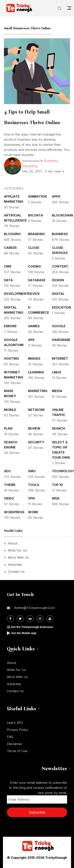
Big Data (36, 215)
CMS (8, 266)
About (13, 543)
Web (56, 498)
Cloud (34, 248)
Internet (60, 358)
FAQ (10, 737)
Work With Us (18, 557)
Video (9, 498)
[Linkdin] (30, 619)
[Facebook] (10, 619)
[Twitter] (20, 619)
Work (33, 512)
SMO (32, 471)
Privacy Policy (18, 730)
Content (60, 266)
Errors (10, 326)
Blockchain (62, 215)
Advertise (15, 565)
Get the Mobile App (24, 633)
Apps (56, 196)
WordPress (14, 512)
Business (51, 161)
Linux (57, 372)
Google (59, 326)
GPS (31, 340)
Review (34, 428)
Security (36, 442)
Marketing (30, 166)
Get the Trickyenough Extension (32, 627)
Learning (36, 372)
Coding (34, 266)
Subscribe (37, 812)
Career (10, 248)
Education (61, 307)
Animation (37, 196)
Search (59, 428)
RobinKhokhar (31, 161)
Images (34, 358)
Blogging (12, 234)
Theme (10, 485)
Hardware (61, 340)
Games (34, 326)
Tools (34, 485)
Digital (58, 294)
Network (36, 410)
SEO (7, 471)
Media (57, 391)
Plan (8, 428)
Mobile (10, 410)
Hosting (11, 358)
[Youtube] (50, 619)
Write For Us (17, 550)
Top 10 (57, 485)
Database (37, 280)
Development (16, 294)
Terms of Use (17, 751)
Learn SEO (15, 723)
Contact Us (16, 572)
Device (34, 294)
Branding (36, 234)
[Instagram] (40, 619)
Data (8, 280)
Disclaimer (15, 744)
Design (58, 280)
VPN (31, 498)
